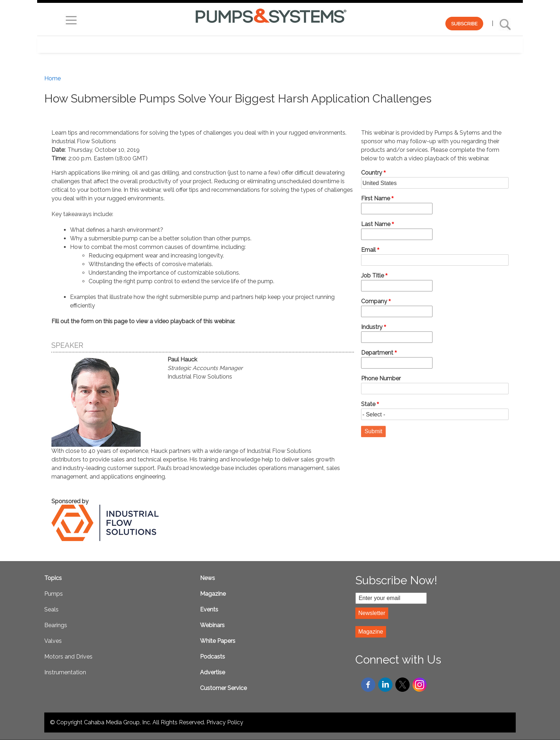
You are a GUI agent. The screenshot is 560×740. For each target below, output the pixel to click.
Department (377, 353)
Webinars (212, 625)
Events (209, 609)
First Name (376, 198)
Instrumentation (65, 672)
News (207, 578)
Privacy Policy (225, 722)
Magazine (213, 594)
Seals (51, 609)
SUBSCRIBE (464, 24)
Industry (372, 327)
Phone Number (381, 378)
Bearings (56, 625)
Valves (53, 641)
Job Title (372, 276)
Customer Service (223, 688)
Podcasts (212, 657)
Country (372, 173)
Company (374, 301)
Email (368, 250)
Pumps (54, 594)
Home (52, 78)
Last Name (376, 224)
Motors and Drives (68, 657)
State (368, 404)
